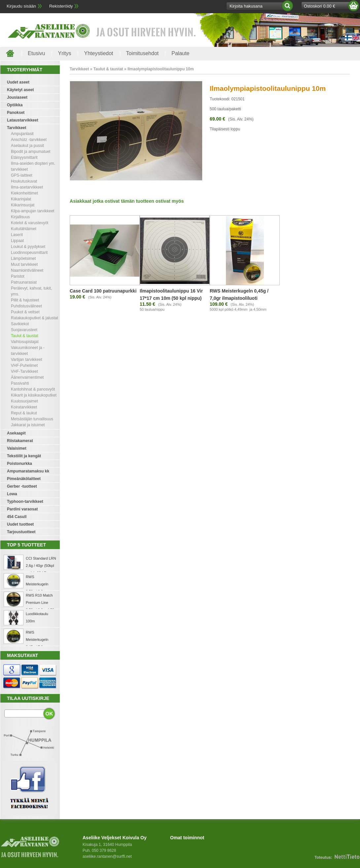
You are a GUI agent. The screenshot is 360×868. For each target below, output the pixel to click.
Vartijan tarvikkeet (26, 360)
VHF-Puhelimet (24, 365)
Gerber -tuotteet (22, 486)
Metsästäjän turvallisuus (32, 419)
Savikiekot (20, 324)
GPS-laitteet (22, 175)
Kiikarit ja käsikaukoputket (34, 395)
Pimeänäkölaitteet (24, 479)
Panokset (16, 113)
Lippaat (17, 241)
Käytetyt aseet (20, 90)
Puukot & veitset (25, 312)
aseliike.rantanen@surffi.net (107, 856)
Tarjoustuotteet (21, 532)
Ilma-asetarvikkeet (27, 187)
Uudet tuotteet (20, 524)
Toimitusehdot (143, 53)
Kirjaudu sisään (21, 6)
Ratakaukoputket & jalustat (35, 318)
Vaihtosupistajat (25, 342)
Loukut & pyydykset (28, 247)
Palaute (180, 53)
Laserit (17, 235)
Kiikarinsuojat (23, 205)
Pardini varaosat (22, 509)
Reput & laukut (24, 413)
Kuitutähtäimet (24, 229)
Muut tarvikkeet (24, 264)
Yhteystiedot (98, 53)
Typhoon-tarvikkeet (25, 502)
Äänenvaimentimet (27, 377)
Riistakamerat (20, 441)
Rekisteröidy (61, 6)
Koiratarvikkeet (24, 407)
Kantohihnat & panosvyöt (33, 389)
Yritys (64, 53)
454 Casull (17, 517)
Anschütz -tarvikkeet (29, 140)
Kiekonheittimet (24, 193)
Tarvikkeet (17, 128)
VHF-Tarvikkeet (24, 371)
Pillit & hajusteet (25, 300)
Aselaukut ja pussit (27, 146)
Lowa (12, 494)
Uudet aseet (18, 82)
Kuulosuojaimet (24, 401)
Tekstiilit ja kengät (24, 456)
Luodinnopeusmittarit (29, 253)
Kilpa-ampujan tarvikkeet (33, 211)
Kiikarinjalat (21, 199)
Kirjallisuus (20, 217)
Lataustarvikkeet (23, 120)
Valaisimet (17, 448)
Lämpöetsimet (23, 259)
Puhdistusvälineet (26, 306)
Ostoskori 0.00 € (320, 6)
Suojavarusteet (24, 330)
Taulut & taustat (25, 336)
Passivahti (20, 383)
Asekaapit (16, 433)
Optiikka (15, 105)
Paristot (18, 276)
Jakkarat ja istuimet (28, 425)
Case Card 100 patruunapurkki (103, 291)
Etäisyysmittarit (24, 157)
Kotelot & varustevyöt (30, 223)
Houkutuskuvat (24, 181)
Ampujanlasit (22, 134)
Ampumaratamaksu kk (28, 471)
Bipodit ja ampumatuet (31, 152)
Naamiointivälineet (27, 270)
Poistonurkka (19, 464)
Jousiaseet (17, 97)
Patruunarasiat (24, 282)
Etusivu (36, 53)
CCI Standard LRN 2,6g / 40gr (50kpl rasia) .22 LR (41, 566)
